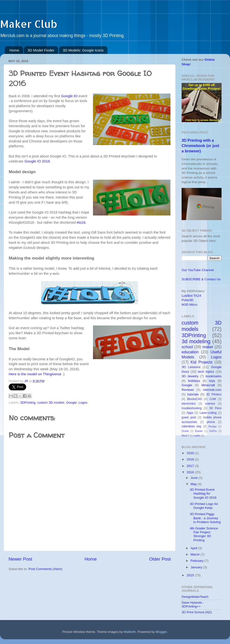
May (194, 484)
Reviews (188, 390)
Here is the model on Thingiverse (35, 374)
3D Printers (214, 394)
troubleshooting (192, 408)
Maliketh (130, 632)
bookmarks (214, 376)
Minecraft (208, 385)
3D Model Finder (41, 50)
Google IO (69, 96)
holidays (194, 381)
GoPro (213, 431)
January (197, 567)
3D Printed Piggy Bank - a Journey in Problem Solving (205, 518)
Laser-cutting (208, 413)
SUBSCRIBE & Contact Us (201, 279)
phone (211, 422)
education (190, 352)
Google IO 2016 (37, 161)
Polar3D (188, 300)
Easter (199, 431)
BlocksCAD (195, 399)
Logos (83, 403)
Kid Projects (201, 362)
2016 (191, 472)
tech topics (206, 372)
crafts (197, 436)
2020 (191, 453)
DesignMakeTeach (195, 597)
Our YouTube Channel (198, 270)
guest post (189, 417)
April (194, 548)
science (210, 404)
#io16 (81, 222)
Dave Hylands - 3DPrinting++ (193, 604)
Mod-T (185, 436)
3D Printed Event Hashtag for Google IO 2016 (203, 493)
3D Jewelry (190, 376)
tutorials (193, 394)
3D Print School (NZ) (197, 612)
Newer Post (20, 559)
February (198, 561)
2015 (191, 575)
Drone (185, 431)
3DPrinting (28, 403)
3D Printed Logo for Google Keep (204, 506)
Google (71, 403)
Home (14, 50)
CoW (213, 399)
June (195, 478)
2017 (191, 466)
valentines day (192, 426)
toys (212, 381)
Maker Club (29, 24)
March (195, 554)
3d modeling (196, 341)
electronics (189, 404)
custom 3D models (51, 403)
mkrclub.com (212, 390)
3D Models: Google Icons (83, 50)
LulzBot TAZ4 (191, 296)
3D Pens (215, 408)
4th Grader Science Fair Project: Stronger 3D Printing (204, 534)
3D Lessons (191, 367)
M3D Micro (189, 305)
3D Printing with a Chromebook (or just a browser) (200, 146)
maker (208, 347)
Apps (190, 413)
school (187, 347)
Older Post (160, 559)
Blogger (161, 632)
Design (213, 426)
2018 (191, 459)
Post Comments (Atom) (46, 569)
